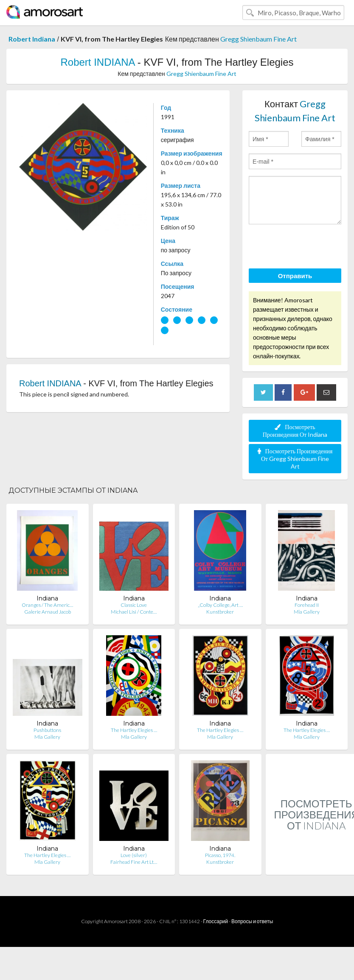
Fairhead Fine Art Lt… (134, 862)
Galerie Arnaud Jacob (48, 612)
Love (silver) (134, 855)
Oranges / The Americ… (47, 605)
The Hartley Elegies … (134, 730)
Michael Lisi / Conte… (134, 612)
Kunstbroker (220, 612)
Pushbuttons (47, 730)
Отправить (295, 276)
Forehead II (307, 605)
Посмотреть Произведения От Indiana (295, 431)
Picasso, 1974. (220, 855)
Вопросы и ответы (252, 921)
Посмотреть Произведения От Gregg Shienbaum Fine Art (295, 459)
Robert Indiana (32, 39)
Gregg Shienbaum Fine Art (258, 39)
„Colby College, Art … (220, 605)
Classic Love (134, 605)
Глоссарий (216, 921)
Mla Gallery (307, 612)
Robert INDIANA (97, 62)
